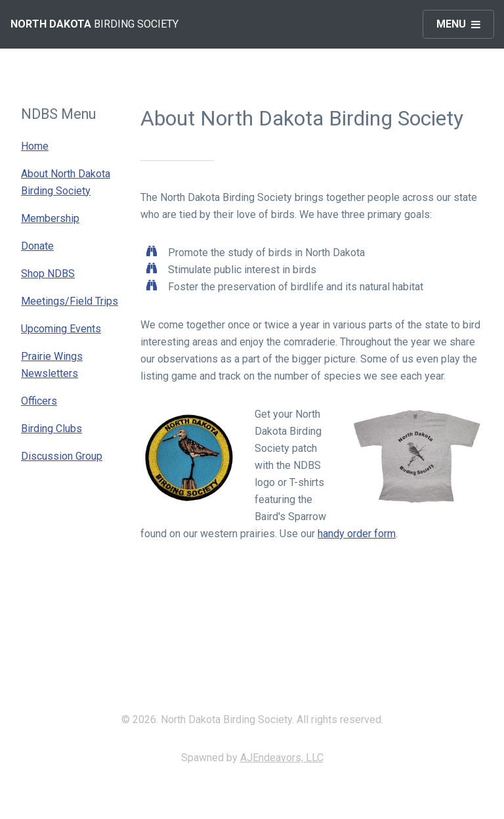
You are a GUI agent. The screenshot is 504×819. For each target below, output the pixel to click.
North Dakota (51, 24)
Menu (451, 24)
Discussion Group (62, 456)
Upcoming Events (61, 329)
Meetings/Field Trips (70, 301)
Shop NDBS (48, 274)
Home (35, 146)
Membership (50, 218)
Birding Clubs (52, 429)
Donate (37, 246)
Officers (39, 401)
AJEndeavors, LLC (282, 758)
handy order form (357, 534)
